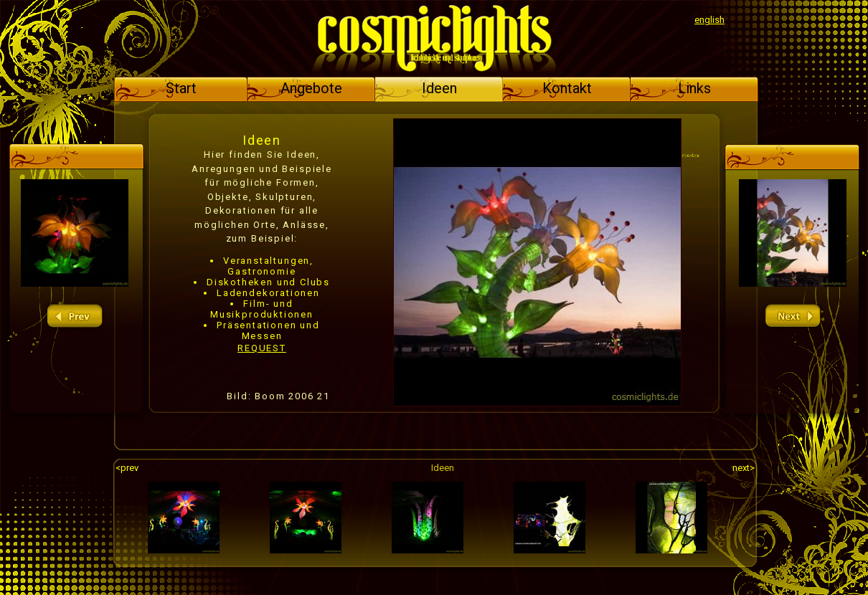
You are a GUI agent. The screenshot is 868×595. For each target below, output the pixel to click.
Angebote (311, 88)
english (709, 20)
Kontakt (567, 88)
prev (75, 316)
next (793, 316)
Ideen (439, 88)
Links (694, 88)
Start (181, 88)
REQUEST (262, 348)
